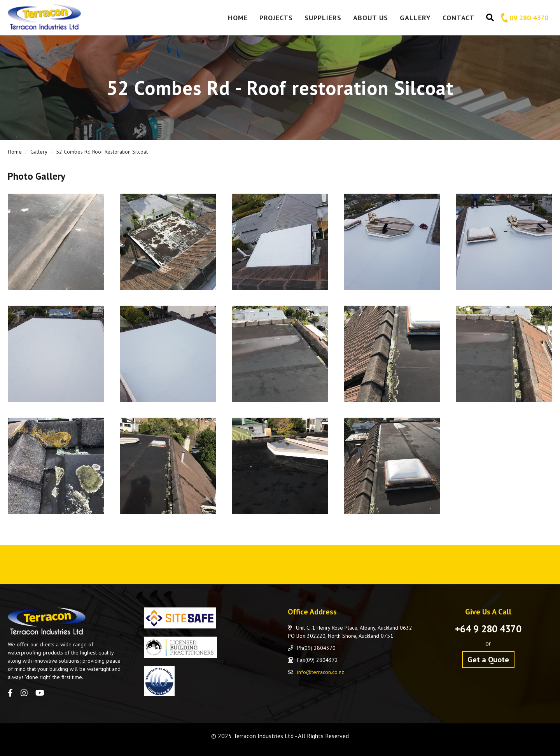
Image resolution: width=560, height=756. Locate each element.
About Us (371, 18)
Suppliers (323, 18)
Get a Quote (488, 660)
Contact (458, 18)
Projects (276, 18)
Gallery (415, 18)
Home (238, 18)
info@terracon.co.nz (321, 672)
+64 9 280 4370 (488, 629)
